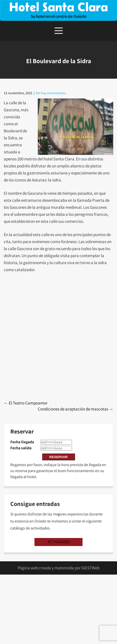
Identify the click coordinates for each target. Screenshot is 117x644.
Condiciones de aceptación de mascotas (75, 409)
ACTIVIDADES (59, 542)
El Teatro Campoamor (26, 403)
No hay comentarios (51, 93)
